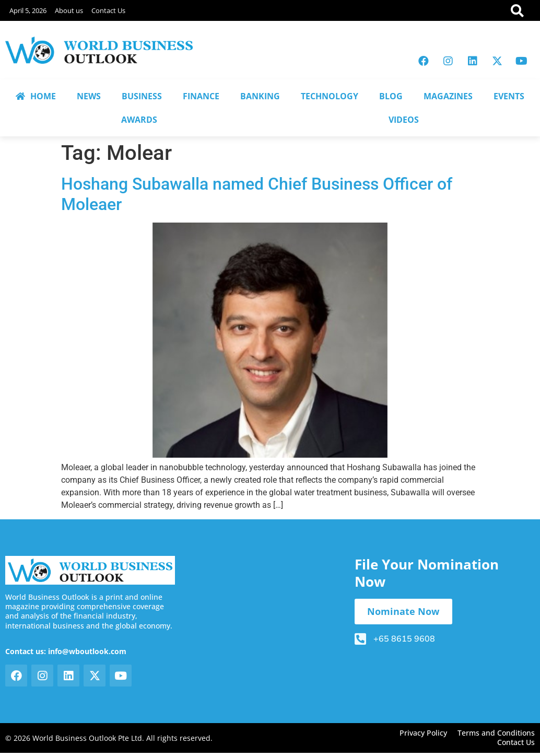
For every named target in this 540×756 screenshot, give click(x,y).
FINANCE (201, 96)
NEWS (89, 96)
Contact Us (108, 10)
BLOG (391, 96)
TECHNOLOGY (330, 96)
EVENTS (509, 96)
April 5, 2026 (28, 10)
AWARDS (139, 120)
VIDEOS (404, 120)
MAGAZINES (448, 96)
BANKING (260, 96)
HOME (36, 96)
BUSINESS (142, 96)
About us (69, 10)
